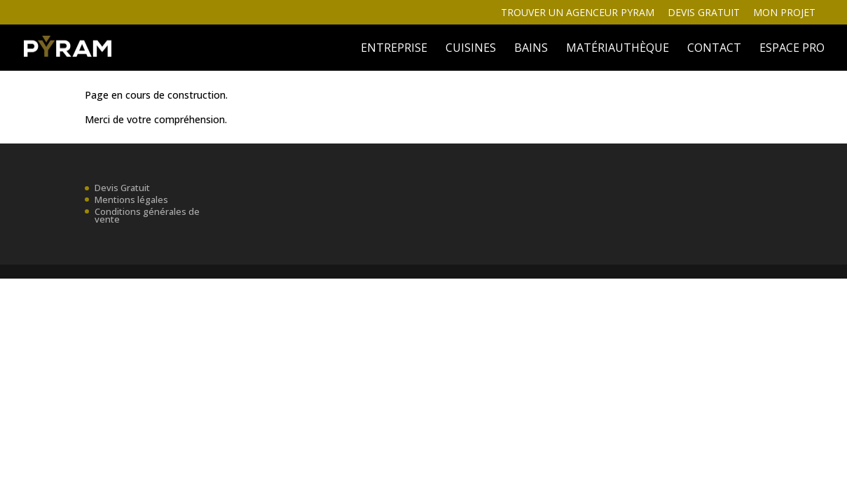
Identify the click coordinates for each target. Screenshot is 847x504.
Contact (714, 49)
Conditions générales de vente (147, 215)
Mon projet (784, 13)
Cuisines (471, 49)
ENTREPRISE (394, 49)
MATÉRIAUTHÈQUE (618, 49)
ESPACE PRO (792, 49)
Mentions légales (131, 199)
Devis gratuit (704, 13)
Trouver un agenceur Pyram (578, 13)
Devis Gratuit (122, 188)
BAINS (531, 49)
